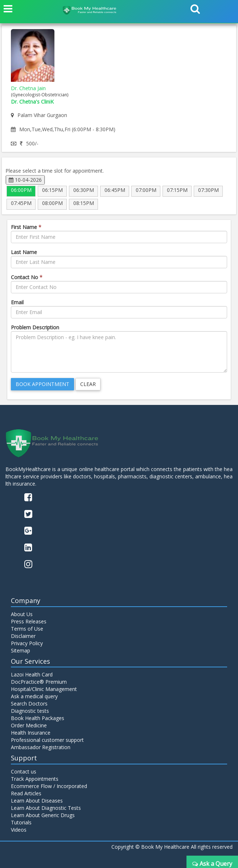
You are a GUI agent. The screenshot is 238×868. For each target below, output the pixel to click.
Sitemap (20, 650)
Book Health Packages (38, 718)
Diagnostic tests (30, 711)
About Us (22, 614)
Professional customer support (47, 740)
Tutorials (21, 822)
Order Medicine (29, 725)
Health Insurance (31, 733)
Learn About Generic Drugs (43, 815)
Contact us (24, 771)
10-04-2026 (25, 180)
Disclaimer (23, 636)
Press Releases (29, 621)
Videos (19, 830)
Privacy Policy (27, 643)
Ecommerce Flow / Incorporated (49, 786)
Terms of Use (27, 629)
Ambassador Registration (41, 747)
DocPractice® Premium (39, 682)
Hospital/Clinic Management (44, 689)
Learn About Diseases (37, 801)
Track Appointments (35, 779)
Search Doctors (29, 704)
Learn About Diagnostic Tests (46, 808)
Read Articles (26, 793)
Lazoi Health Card (32, 674)
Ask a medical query (34, 696)
